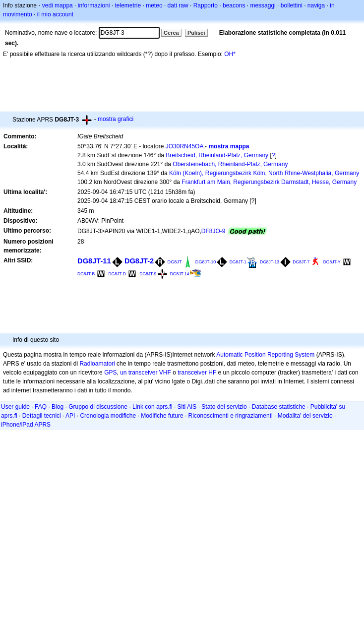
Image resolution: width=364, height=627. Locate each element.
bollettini (292, 5)
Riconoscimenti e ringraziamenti (231, 416)
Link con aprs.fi (152, 407)
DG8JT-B (86, 274)
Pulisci (196, 33)
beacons (234, 5)
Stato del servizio (224, 407)
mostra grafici (116, 119)
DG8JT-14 (180, 274)
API (70, 416)
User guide (15, 407)
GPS (110, 373)
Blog (58, 407)
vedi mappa (58, 5)
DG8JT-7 (301, 262)
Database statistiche (279, 407)
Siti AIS (187, 407)
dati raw (178, 5)
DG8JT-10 (206, 262)
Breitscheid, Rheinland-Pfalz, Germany (217, 155)
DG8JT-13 (270, 262)
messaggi (263, 5)
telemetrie (128, 5)
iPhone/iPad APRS (26, 425)
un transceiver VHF (146, 373)
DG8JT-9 (148, 274)
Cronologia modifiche (108, 416)
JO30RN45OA (184, 146)
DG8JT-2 (139, 261)
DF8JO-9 (213, 231)
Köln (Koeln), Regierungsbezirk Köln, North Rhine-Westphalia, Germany (264, 173)
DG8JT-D (117, 274)
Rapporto (206, 5)
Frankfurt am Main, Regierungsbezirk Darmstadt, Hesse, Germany (269, 182)
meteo (154, 5)
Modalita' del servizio (305, 416)
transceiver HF (197, 373)
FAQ (41, 407)
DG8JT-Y (332, 262)
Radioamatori (97, 364)
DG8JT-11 (94, 261)
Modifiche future (162, 416)
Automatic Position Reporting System (265, 355)
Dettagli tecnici (42, 416)
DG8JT (175, 262)
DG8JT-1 (238, 262)
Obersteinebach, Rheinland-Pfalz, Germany (230, 164)
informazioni (94, 5)
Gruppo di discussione (98, 407)
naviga (316, 5)
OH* (230, 54)
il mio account (55, 14)
